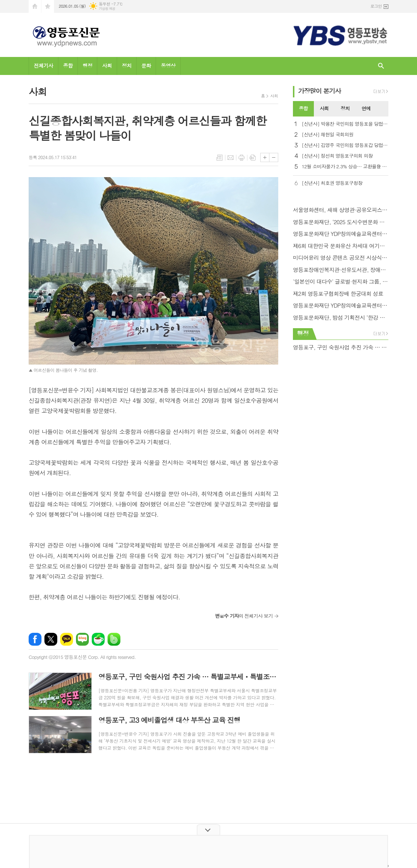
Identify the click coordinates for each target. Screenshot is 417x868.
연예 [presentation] (366, 108)
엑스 (51, 639)
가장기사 (320, 91)
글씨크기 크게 (265, 157)
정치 (127, 65)
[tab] (303, 109)
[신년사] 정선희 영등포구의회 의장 (337, 156)
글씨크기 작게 (274, 157)
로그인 (376, 6)
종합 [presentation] (303, 108)
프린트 (242, 158)
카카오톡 (67, 639)
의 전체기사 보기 (244, 616)
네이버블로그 (82, 639)
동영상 (168, 65)
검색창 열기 (381, 66)
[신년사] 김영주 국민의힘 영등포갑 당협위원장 (345, 145)
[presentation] (382, 109)
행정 (87, 65)
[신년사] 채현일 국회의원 (328, 135)
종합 (68, 65)
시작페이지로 (35, 6)
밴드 (114, 639)
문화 (146, 65)
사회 (107, 65)
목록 (220, 158)
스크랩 (253, 158)
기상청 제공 (107, 9)
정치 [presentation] (345, 108)
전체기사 (43, 65)
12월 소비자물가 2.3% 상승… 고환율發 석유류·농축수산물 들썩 (345, 167)
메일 (231, 158)
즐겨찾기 (48, 6)
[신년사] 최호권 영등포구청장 (332, 183)
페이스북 (35, 639)
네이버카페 (98, 639)
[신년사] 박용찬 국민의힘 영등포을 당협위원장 (345, 124)
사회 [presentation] (324, 108)
